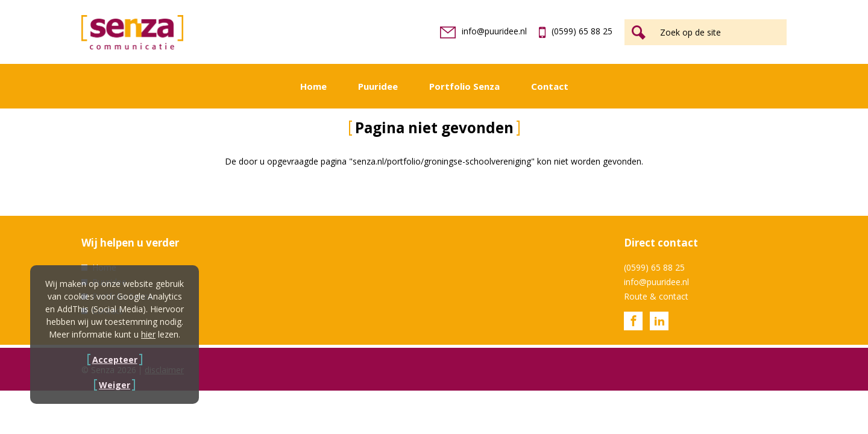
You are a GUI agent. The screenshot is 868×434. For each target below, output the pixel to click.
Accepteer (115, 360)
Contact (550, 86)
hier (148, 334)
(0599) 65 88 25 (576, 31)
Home (313, 86)
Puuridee (378, 86)
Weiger (115, 385)
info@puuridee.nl (483, 31)
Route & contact (656, 296)
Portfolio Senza (464, 86)
